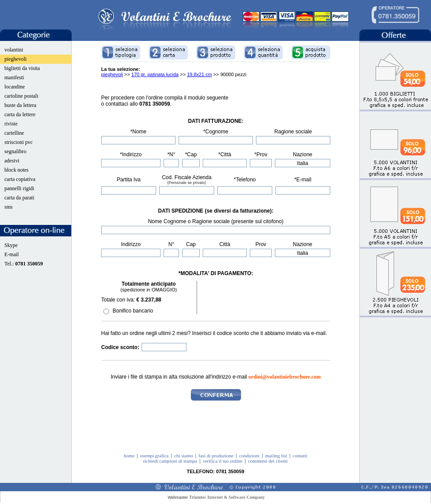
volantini (14, 50)
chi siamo (183, 456)
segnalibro (15, 151)
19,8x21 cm (199, 74)
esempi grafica (154, 456)
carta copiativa (20, 179)
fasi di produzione (216, 456)
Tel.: (24, 264)
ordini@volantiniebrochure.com (285, 377)
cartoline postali (21, 96)
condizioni (249, 456)
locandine (15, 87)
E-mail (12, 254)
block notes (16, 170)
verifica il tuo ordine (223, 461)
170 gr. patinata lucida (155, 74)
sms (9, 207)
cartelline (14, 133)
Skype (11, 245)
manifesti (14, 77)
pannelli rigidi (19, 188)
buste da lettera (20, 105)
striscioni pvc (18, 142)
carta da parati (19, 198)
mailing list (276, 456)
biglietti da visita (22, 68)
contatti (300, 456)
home (129, 456)
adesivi (12, 161)
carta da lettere (20, 114)
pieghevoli (16, 59)
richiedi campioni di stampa (170, 461)
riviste (11, 124)
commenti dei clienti (268, 461)
